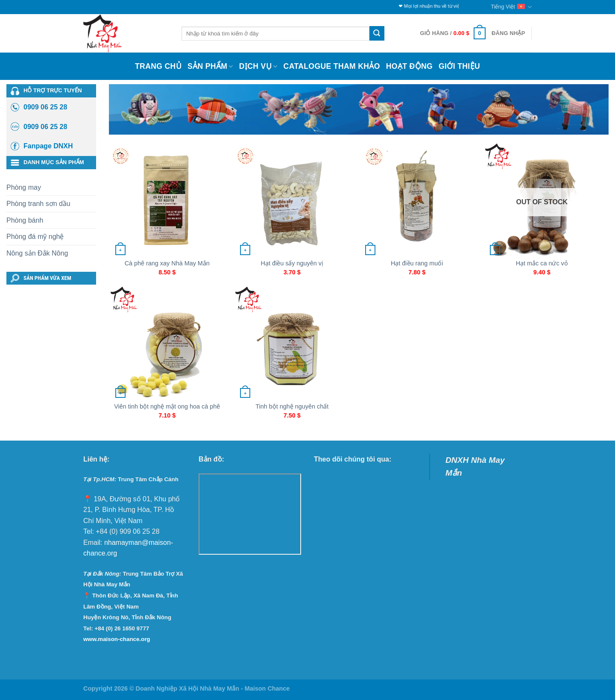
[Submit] (377, 33)
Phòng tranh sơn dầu (38, 204)
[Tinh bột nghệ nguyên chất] (292, 343)
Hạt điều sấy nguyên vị (292, 263)
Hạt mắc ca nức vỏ (542, 263)
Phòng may (24, 187)
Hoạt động (409, 66)
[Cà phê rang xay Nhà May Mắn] (167, 200)
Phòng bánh (25, 220)
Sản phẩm (210, 66)
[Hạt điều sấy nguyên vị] (292, 200)
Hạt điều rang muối (417, 263)
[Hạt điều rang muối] (417, 200)
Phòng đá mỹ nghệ (35, 237)
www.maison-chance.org (117, 639)
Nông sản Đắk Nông (37, 253)
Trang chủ (158, 66)
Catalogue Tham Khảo (332, 66)
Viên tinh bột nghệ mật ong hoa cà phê (167, 406)
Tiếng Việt (511, 7)
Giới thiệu (459, 66)
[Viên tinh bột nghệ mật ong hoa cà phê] (167, 343)
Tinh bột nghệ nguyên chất (292, 406)
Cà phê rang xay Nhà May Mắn (167, 263)
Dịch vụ (258, 66)
